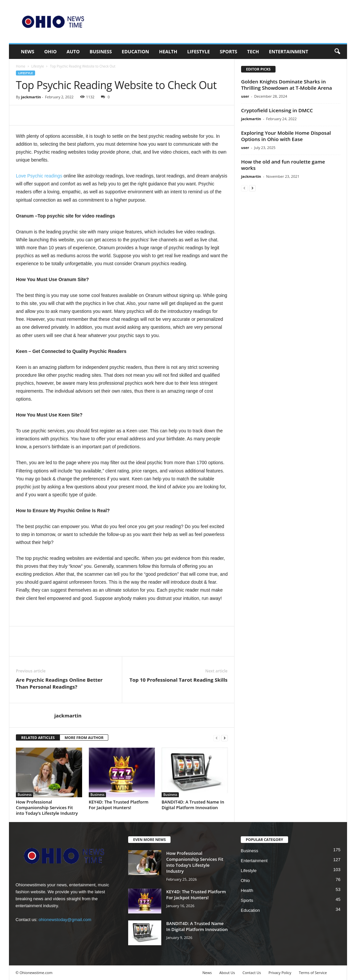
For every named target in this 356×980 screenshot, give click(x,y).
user (245, 96)
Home (21, 66)
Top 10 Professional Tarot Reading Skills (178, 680)
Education (136, 51)
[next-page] (225, 738)
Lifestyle (198, 51)
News (27, 51)
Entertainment (289, 51)
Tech (253, 51)
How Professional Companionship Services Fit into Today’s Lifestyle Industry (47, 808)
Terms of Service (313, 973)
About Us (227, 973)
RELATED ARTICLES (38, 737)
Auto (73, 51)
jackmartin (31, 97)
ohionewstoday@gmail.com (65, 920)
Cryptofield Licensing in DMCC (277, 110)
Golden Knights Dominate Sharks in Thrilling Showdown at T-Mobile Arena (287, 85)
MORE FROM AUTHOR (84, 737)
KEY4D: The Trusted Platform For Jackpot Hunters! (119, 805)
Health (168, 51)
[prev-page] (217, 738)
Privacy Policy (280, 973)
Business (101, 51)
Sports (229, 51)
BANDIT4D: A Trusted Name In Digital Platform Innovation (193, 805)
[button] (337, 52)
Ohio (50, 51)
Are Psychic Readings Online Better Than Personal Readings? (59, 683)
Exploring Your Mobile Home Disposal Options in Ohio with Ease (286, 136)
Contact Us (252, 973)
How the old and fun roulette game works (283, 165)
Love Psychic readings (39, 176)
